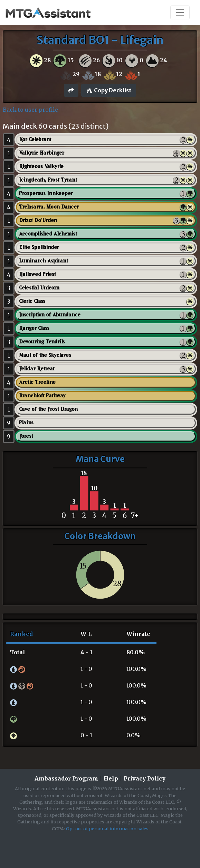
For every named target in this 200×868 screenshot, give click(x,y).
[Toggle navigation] (180, 12)
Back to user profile (30, 110)
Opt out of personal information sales (107, 829)
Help (111, 778)
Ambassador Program (66, 778)
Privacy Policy (145, 778)
